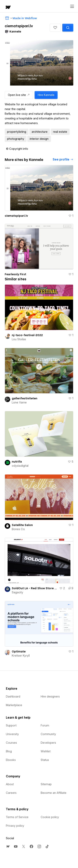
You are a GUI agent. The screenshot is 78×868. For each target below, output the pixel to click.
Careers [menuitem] (11, 793)
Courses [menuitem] (11, 743)
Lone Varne (19, 402)
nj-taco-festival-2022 (27, 335)
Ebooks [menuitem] (11, 760)
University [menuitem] (12, 734)
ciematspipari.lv (16, 216)
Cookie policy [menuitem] (50, 817)
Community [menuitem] (48, 734)
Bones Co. (18, 529)
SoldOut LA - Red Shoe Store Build (35, 588)
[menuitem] (8, 846)
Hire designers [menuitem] (50, 697)
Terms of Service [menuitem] (17, 817)
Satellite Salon (22, 525)
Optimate (19, 651)
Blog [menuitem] (9, 751)
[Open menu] (72, 6)
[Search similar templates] (68, 28)
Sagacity (17, 592)
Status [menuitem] (45, 760)
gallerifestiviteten (25, 398)
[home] (8, 8)
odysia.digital (20, 466)
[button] (55, 28)
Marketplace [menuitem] (14, 705)
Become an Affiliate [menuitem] (54, 793)
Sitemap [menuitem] (46, 784)
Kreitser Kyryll (21, 656)
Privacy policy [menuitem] (15, 826)
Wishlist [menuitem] (46, 751)
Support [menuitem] (11, 725)
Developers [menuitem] (48, 743)
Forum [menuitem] (45, 725)
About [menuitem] (10, 784)
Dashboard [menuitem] (13, 697)
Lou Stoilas (19, 339)
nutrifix (17, 462)
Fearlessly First (15, 274)
